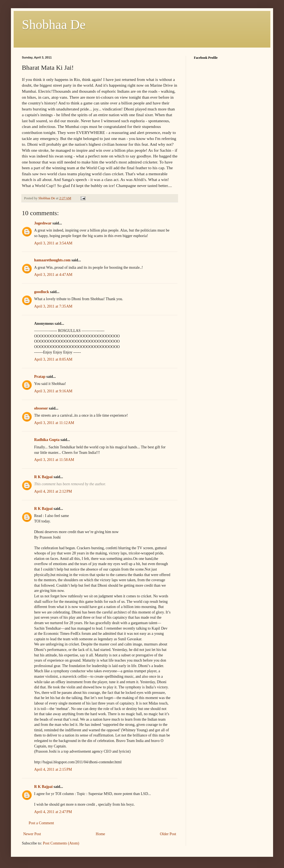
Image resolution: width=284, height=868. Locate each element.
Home (100, 834)
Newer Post (32, 834)
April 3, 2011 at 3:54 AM (53, 243)
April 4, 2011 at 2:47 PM (53, 812)
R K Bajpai (43, 477)
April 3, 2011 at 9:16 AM (53, 391)
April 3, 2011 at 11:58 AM (54, 460)
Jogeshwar (43, 223)
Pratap (40, 377)
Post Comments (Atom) (61, 843)
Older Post (168, 834)
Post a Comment (41, 823)
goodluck (42, 292)
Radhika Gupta (47, 440)
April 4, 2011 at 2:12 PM (53, 491)
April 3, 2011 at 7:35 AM (53, 306)
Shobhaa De (54, 24)
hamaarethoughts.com (52, 260)
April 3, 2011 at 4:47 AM (53, 275)
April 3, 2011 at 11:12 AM (54, 423)
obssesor (41, 408)
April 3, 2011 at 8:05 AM (53, 359)
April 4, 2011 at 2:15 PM (53, 769)
